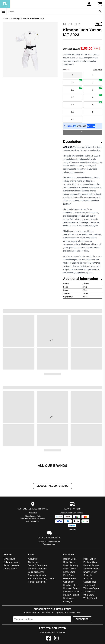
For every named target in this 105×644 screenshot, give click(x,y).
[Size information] (69, 70)
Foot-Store (68, 575)
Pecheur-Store (90, 562)
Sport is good (90, 582)
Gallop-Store (69, 579)
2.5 (77, 89)
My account (9, 559)
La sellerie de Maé (72, 592)
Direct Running (71, 565)
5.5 (73, 112)
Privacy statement (37, 582)
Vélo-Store (89, 595)
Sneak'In (88, 575)
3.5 (73, 97)
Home (5, 18)
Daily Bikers (69, 562)
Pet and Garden (91, 565)
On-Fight (68, 601)
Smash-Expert (90, 572)
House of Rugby (71, 588)
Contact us (33, 513)
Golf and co (69, 582)
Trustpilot (72, 530)
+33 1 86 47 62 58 (33, 522)
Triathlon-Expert (91, 588)
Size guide (98, 70)
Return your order (49, 544)
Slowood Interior (91, 569)
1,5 (77, 81)
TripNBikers (89, 592)
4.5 (73, 105)
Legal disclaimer (36, 572)
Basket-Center (70, 559)
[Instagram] (56, 639)
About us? (33, 559)
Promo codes (10, 569)
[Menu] (3, 12)
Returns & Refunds (37, 569)
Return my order (12, 565)
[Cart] (100, 4)
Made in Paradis (71, 595)
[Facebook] (49, 639)
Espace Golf (69, 572)
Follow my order (11, 562)
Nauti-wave (69, 598)
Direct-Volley (69, 569)
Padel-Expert (90, 559)
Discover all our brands (52, 486)
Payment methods (37, 575)
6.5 (73, 119)
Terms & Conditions (38, 565)
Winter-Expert (90, 598)
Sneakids (88, 579)
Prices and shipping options (41, 579)
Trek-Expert (89, 585)
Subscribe (82, 619)
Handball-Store (71, 585)
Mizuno (83, 24)
